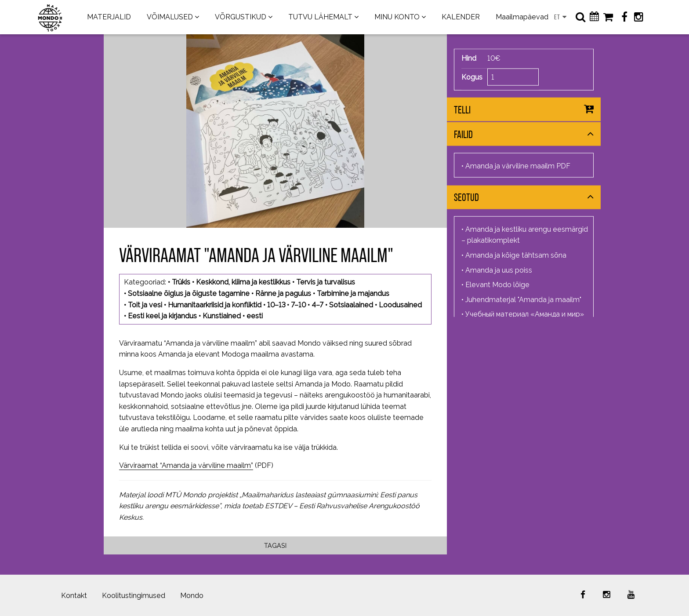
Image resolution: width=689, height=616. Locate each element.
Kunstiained (222, 316)
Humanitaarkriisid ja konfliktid (215, 305)
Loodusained (400, 305)
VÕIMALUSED (170, 17)
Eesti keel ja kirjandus (162, 316)
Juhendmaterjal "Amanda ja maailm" (523, 299)
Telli (462, 110)
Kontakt (74, 596)
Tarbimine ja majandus (353, 293)
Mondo (192, 596)
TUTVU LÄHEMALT (320, 17)
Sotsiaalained (351, 305)
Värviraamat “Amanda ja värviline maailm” (186, 465)
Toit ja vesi (145, 305)
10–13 (276, 305)
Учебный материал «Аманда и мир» (525, 314)
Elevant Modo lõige (497, 285)
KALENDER (461, 17)
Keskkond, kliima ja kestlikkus (243, 282)
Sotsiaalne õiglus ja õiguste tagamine (189, 293)
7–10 (298, 305)
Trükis (181, 282)
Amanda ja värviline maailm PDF (518, 166)
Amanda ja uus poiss (499, 270)
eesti (255, 316)
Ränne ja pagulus (283, 293)
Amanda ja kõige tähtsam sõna (516, 255)
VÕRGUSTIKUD (241, 17)
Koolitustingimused (134, 596)
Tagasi (275, 545)
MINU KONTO (397, 17)
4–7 (317, 305)
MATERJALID (109, 17)
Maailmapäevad (522, 17)
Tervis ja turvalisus (326, 282)
